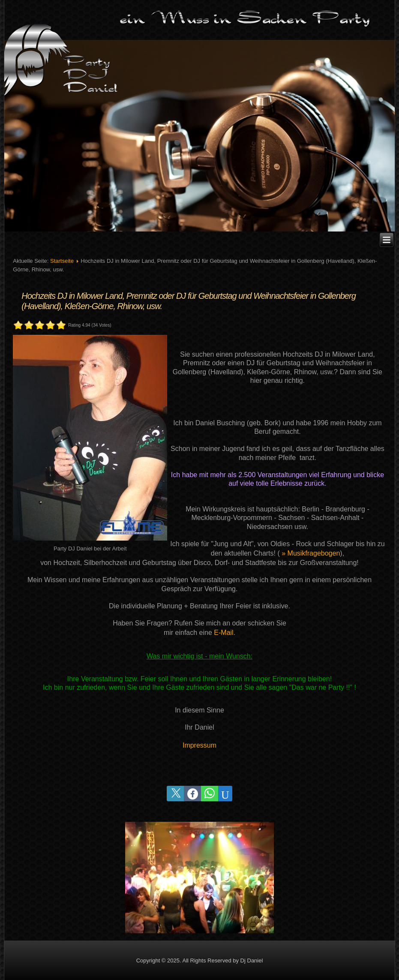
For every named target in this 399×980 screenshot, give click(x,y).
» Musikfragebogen (311, 553)
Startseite (62, 261)
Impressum (199, 745)
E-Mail (223, 633)
